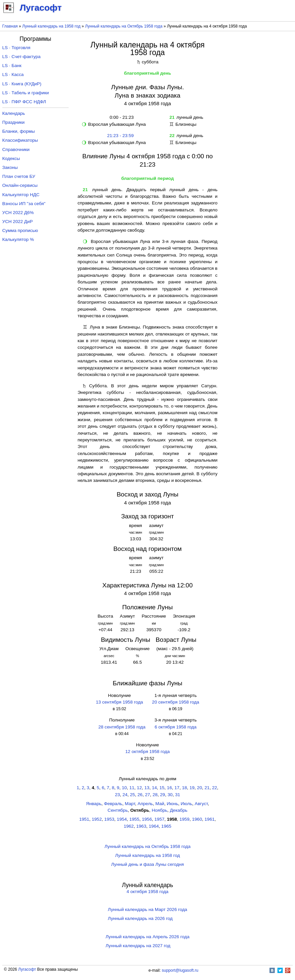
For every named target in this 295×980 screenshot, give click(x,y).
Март (130, 804)
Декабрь (178, 810)
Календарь (14, 113)
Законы (10, 167)
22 (215, 788)
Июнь (173, 804)
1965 (166, 826)
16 (170, 788)
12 (139, 788)
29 (163, 795)
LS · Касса (13, 75)
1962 (129, 826)
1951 (84, 819)
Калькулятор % (18, 239)
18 (184, 788)
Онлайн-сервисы (20, 185)
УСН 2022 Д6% (18, 213)
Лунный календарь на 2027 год (138, 946)
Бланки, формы (19, 131)
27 (147, 795)
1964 (154, 826)
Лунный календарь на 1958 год (51, 26)
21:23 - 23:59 (120, 136)
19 (192, 788)
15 (162, 788)
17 (177, 788)
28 (155, 795)
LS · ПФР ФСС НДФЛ (24, 102)
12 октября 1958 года (147, 752)
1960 (197, 819)
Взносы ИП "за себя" (24, 204)
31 (177, 795)
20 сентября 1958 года (176, 702)
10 (124, 788)
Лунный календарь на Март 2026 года (147, 909)
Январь (94, 804)
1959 (184, 819)
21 (207, 788)
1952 (97, 819)
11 (132, 788)
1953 (109, 819)
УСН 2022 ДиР (18, 222)
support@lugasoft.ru (180, 970)
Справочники (16, 150)
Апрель (145, 804)
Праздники (13, 122)
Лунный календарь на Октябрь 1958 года (124, 26)
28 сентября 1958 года (122, 727)
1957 (159, 819)
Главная (10, 26)
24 (125, 795)
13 (147, 788)
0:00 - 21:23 (120, 117)
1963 (141, 826)
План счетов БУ (19, 176)
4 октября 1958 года (147, 892)
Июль (186, 804)
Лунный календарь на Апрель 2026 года (148, 937)
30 (170, 795)
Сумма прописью (20, 230)
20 (199, 788)
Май (160, 804)
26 (140, 795)
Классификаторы (20, 140)
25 (132, 795)
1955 (134, 819)
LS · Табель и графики (26, 93)
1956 (147, 819)
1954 (122, 819)
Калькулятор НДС (21, 195)
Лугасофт (27, 969)
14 (154, 788)
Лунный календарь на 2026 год (140, 918)
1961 (209, 819)
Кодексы (11, 158)
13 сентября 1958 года (119, 702)
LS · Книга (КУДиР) (22, 84)
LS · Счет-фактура (22, 57)
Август (201, 804)
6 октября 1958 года (175, 727)
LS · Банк (12, 66)
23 (118, 795)
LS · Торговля (16, 48)
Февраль (113, 804)
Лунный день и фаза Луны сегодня (147, 864)
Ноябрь (160, 810)
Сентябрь (118, 810)
